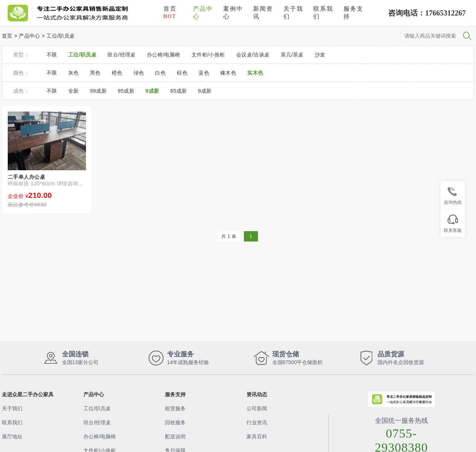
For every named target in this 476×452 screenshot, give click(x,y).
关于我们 (293, 13)
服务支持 (353, 13)
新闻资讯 (263, 13)
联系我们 (323, 13)
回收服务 (175, 422)
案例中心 (233, 13)
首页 (170, 12)
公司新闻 (257, 408)
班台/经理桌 (97, 422)
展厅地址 (12, 436)
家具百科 (257, 436)
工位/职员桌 (61, 36)
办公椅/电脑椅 (100, 436)
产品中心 (203, 13)
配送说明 (175, 436)
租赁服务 (175, 408)
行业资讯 (257, 422)
